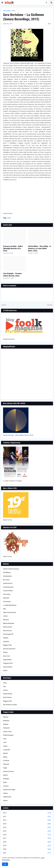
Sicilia (13, 11)
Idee (4, 609)
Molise (5, 757)
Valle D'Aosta (7, 797)
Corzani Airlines (8, 591)
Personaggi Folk (8, 634)
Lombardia (7, 750)
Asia (4, 686)
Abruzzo (6, 717)
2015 (27, 831)
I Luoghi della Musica (10, 605)
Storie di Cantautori (9, 649)
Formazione (7, 602)
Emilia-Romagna (8, 735)
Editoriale (6, 598)
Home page (7, 11)
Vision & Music (8, 667)
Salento (5, 775)
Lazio (5, 742)
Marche (5, 753)
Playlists (6, 638)
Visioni (5, 670)
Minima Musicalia (9, 623)
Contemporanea (8, 587)
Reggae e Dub (7, 645)
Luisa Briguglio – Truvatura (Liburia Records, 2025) (12, 275)
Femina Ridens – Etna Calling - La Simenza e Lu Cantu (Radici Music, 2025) (40, 248)
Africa (5, 683)
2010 (27, 813)
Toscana (6, 786)
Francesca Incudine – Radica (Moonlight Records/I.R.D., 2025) (13, 248)
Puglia (5, 768)
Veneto (5, 800)
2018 (27, 842)
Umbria (5, 793)
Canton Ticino (7, 732)
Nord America (7, 697)
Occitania (6, 761)
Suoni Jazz (7, 656)
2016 (27, 835)
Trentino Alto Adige (9, 790)
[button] (2, 3)
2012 (27, 820)
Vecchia (49, 305)
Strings (5, 652)
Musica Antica (8, 627)
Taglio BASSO (7, 660)
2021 (27, 853)
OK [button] (5, 864)
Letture (5, 616)
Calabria (6, 724)
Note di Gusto (7, 631)
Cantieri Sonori (8, 583)
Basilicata (6, 721)
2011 (27, 817)
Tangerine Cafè (8, 663)
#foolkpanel (7, 572)
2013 (27, 824)
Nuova (4, 305)
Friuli (5, 739)
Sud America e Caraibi (10, 705)
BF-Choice (6, 580)
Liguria (5, 746)
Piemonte (6, 764)
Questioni (6, 641)
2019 (27, 846)
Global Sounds (8, 694)
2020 (27, 849)
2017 (27, 838)
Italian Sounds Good (9, 612)
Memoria (6, 620)
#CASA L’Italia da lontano (11, 569)
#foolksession (7, 576)
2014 (27, 828)
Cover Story (7, 594)
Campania (6, 728)
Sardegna (6, 779)
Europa (5, 690)
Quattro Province (8, 771)
